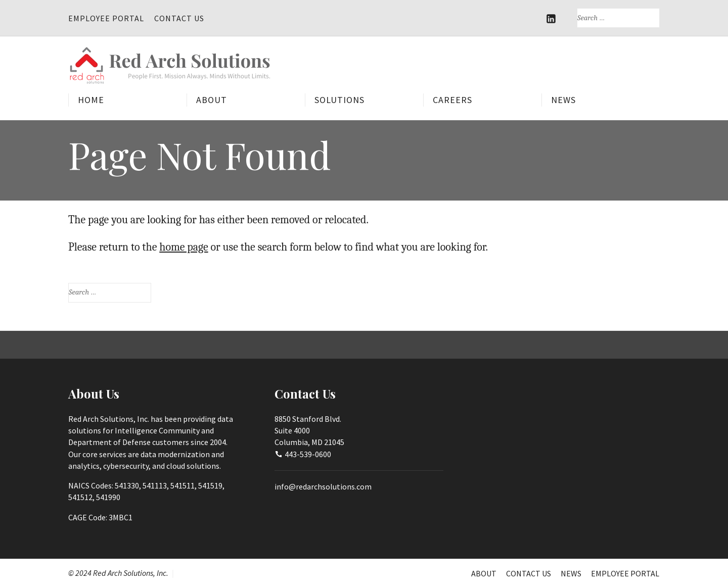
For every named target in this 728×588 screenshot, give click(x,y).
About (212, 100)
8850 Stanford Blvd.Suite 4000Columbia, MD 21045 (309, 431)
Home (91, 100)
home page (184, 247)
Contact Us (179, 18)
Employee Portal (106, 18)
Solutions (339, 100)
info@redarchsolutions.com (323, 486)
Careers (452, 100)
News (563, 100)
